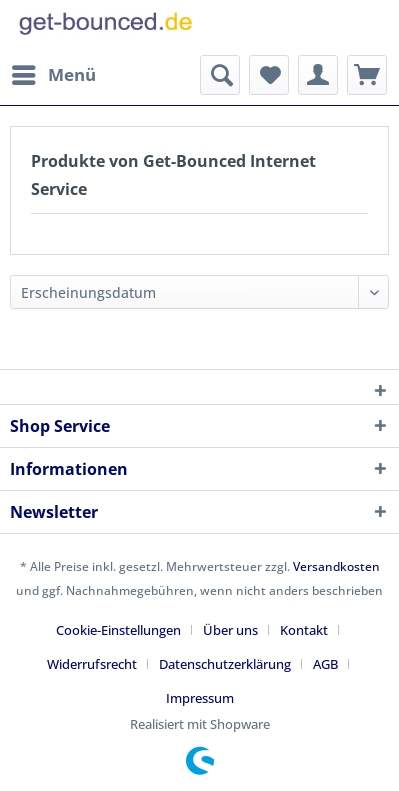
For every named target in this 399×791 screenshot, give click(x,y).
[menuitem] (53, 75)
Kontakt (304, 630)
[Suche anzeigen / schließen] (220, 75)
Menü (54, 72)
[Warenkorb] (367, 75)
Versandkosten (336, 566)
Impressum (200, 698)
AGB (325, 664)
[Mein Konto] (318, 75)
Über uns (230, 630)
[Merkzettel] (269, 75)
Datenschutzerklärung (225, 664)
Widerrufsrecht (92, 664)
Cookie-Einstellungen (118, 630)
